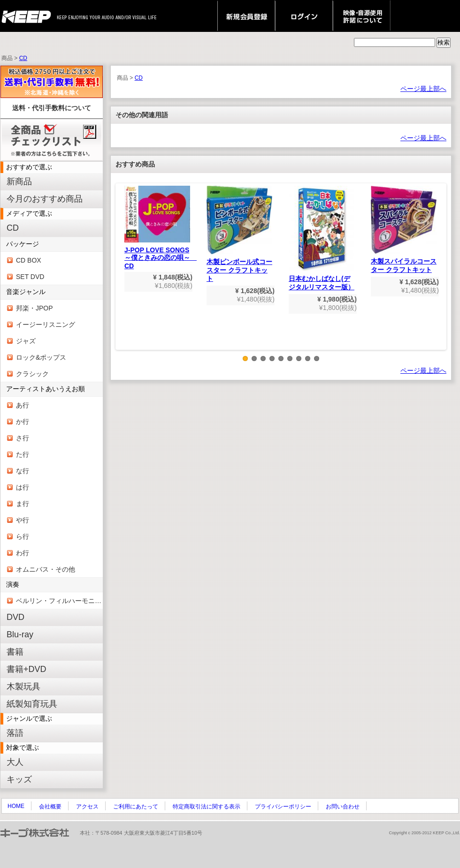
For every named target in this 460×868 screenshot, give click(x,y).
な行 (23, 471)
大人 (15, 762)
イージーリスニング (46, 325)
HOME (16, 806)
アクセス (87, 807)
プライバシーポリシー (283, 807)
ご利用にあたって (136, 807)
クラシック (32, 374)
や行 (23, 520)
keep (29, 16)
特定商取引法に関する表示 (207, 807)
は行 (23, 487)
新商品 (19, 181)
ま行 (23, 504)
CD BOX (29, 260)
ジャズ (26, 341)
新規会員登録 (246, 16)
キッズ (19, 779)
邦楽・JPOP (34, 308)
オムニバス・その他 (46, 569)
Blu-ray (20, 634)
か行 (23, 422)
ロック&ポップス (41, 357)
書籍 (15, 652)
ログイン (304, 16)
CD (23, 58)
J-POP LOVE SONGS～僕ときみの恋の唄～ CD (161, 228)
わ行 (23, 553)
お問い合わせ (343, 807)
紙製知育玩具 (32, 704)
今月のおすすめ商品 (45, 199)
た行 (23, 454)
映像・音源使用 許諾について (362, 16)
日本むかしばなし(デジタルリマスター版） (322, 238)
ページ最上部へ (423, 89)
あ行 (23, 405)
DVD (15, 617)
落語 (15, 733)
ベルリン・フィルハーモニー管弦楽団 (59, 601)
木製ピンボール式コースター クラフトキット (239, 234)
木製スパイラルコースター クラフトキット (404, 230)
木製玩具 (23, 687)
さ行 (23, 438)
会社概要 (50, 807)
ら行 (23, 536)
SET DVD (30, 277)
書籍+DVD (27, 669)
